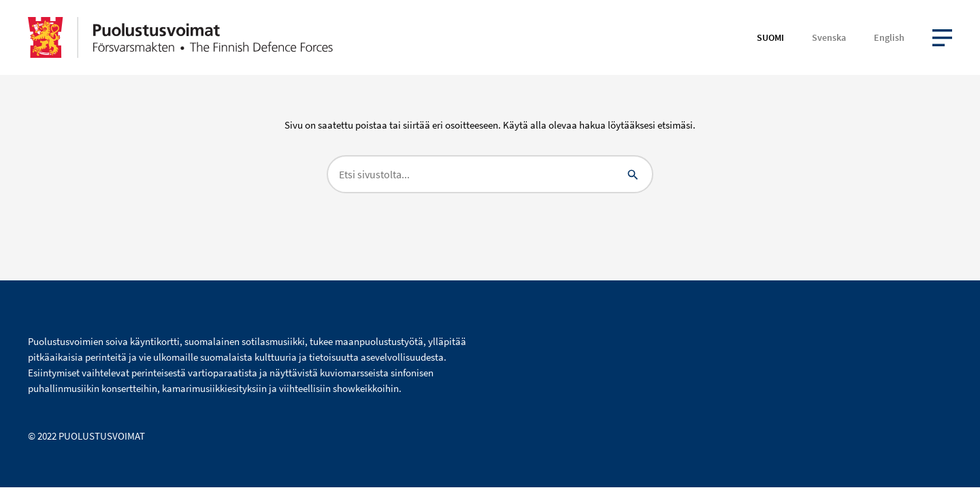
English (889, 37)
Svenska (829, 37)
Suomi (770, 37)
